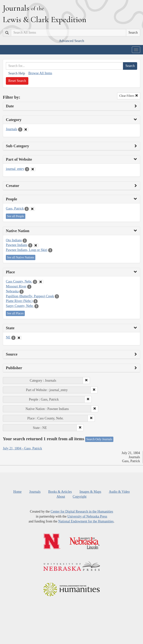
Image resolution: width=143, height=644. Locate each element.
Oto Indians (14, 240)
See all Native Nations (21, 257)
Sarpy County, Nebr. (20, 306)
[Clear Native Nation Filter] (36, 245)
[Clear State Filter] (19, 338)
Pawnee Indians (17, 245)
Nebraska (12, 291)
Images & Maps (90, 492)
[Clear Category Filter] (26, 129)
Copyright (80, 497)
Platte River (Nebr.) (19, 301)
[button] (86, 381)
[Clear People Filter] (32, 209)
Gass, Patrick (15, 208)
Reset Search (17, 81)
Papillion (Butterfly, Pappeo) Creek (30, 296)
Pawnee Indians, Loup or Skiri (27, 250)
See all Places (15, 313)
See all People (16, 216)
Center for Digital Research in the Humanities (82, 511)
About (61, 497)
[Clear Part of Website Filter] (33, 169)
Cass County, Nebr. (19, 281)
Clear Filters (129, 96)
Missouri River (16, 286)
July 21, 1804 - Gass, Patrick (22, 448)
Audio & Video (119, 492)
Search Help (17, 73)
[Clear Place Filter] (41, 282)
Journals (12, 129)
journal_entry (15, 169)
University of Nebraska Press (87, 516)
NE (8, 337)
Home (17, 492)
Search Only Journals (99, 439)
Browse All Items (40, 73)
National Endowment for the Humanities (86, 521)
